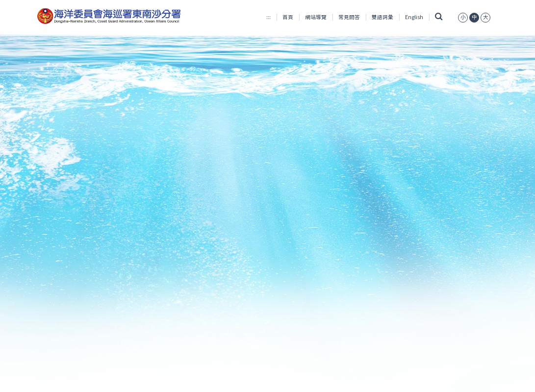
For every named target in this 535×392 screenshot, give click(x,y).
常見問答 (349, 17)
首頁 (288, 17)
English (414, 17)
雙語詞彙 (382, 17)
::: (268, 17)
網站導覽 (316, 17)
